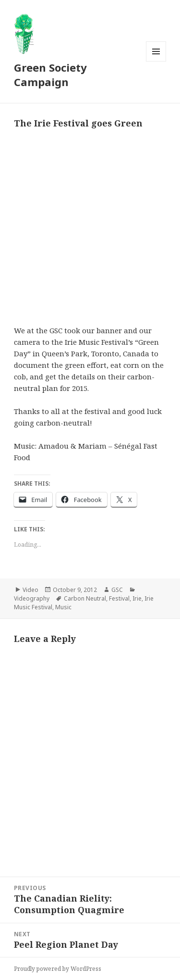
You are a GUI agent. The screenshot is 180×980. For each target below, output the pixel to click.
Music (63, 607)
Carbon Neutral (85, 598)
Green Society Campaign (50, 75)
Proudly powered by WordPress (58, 969)
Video (30, 590)
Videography (32, 598)
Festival (119, 598)
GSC (117, 590)
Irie (137, 598)
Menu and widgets (156, 61)
